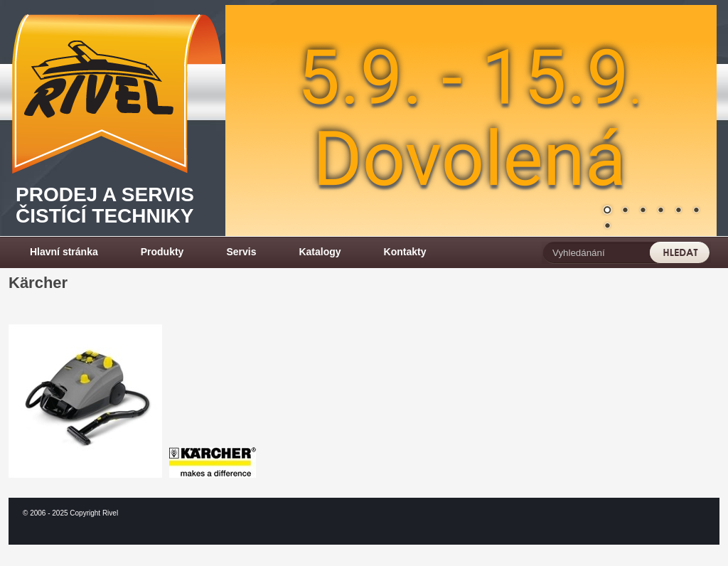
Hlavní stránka (64, 252)
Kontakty (405, 252)
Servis (241, 252)
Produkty (162, 252)
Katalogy (320, 252)
